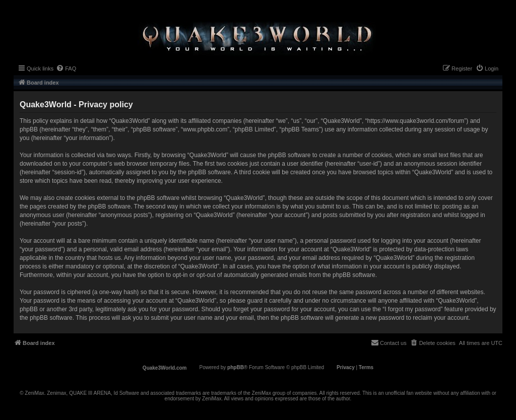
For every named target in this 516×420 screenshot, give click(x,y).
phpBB (236, 367)
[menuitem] (66, 68)
